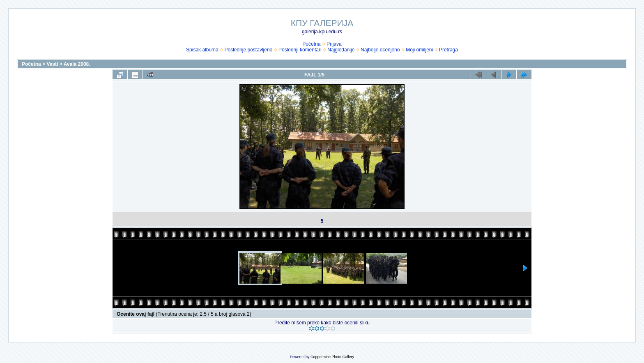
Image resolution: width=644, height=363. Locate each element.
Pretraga (448, 50)
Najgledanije (341, 50)
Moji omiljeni (419, 50)
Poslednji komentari (300, 50)
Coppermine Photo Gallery (332, 357)
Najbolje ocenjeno (380, 50)
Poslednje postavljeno (248, 50)
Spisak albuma (202, 50)
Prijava (334, 44)
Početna (311, 44)
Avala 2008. (77, 64)
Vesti (52, 64)
